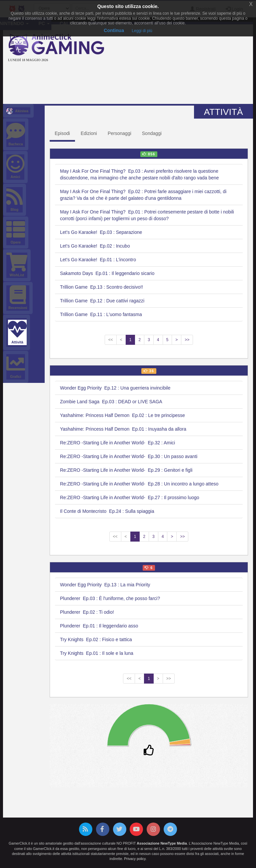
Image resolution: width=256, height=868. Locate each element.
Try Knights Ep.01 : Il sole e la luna (97, 653)
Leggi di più (142, 31)
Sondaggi (152, 133)
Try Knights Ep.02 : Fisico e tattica (96, 639)
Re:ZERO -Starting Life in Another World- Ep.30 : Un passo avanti (129, 456)
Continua (114, 30)
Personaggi (119, 133)
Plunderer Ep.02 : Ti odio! (87, 612)
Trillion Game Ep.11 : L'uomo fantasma (101, 314)
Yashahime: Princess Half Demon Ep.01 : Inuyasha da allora (123, 429)
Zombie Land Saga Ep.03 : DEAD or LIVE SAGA (111, 402)
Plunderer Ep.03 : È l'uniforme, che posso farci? (110, 598)
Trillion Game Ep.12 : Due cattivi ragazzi (102, 301)
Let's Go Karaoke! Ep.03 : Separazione (101, 232)
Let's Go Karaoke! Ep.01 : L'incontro (98, 260)
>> (187, 340)
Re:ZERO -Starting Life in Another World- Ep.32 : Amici (117, 443)
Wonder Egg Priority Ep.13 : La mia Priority (105, 585)
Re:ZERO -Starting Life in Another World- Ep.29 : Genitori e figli (126, 470)
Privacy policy (135, 859)
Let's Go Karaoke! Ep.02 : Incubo (95, 246)
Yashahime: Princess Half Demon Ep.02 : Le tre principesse (122, 415)
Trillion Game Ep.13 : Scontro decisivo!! (101, 287)
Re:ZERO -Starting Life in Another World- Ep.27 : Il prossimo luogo (130, 497)
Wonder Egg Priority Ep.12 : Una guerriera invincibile (115, 388)
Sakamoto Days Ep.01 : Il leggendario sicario (107, 273)
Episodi (62, 133)
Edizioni (89, 133)
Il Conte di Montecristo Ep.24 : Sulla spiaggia (107, 511)
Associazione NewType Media (162, 843)
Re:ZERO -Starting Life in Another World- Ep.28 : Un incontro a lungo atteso (139, 484)
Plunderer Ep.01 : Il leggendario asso (99, 626)
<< (111, 340)
